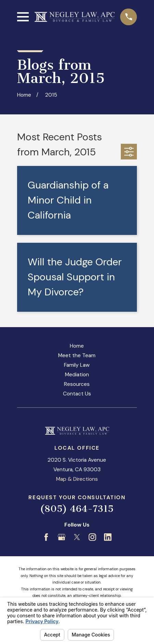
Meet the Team (77, 355)
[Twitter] (77, 537)
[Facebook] (46, 537)
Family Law (77, 365)
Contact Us (77, 394)
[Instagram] (92, 537)
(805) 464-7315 (77, 509)
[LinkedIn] (108, 537)
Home (77, 346)
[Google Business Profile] (62, 537)
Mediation (77, 375)
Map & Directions (77, 479)
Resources (77, 384)
